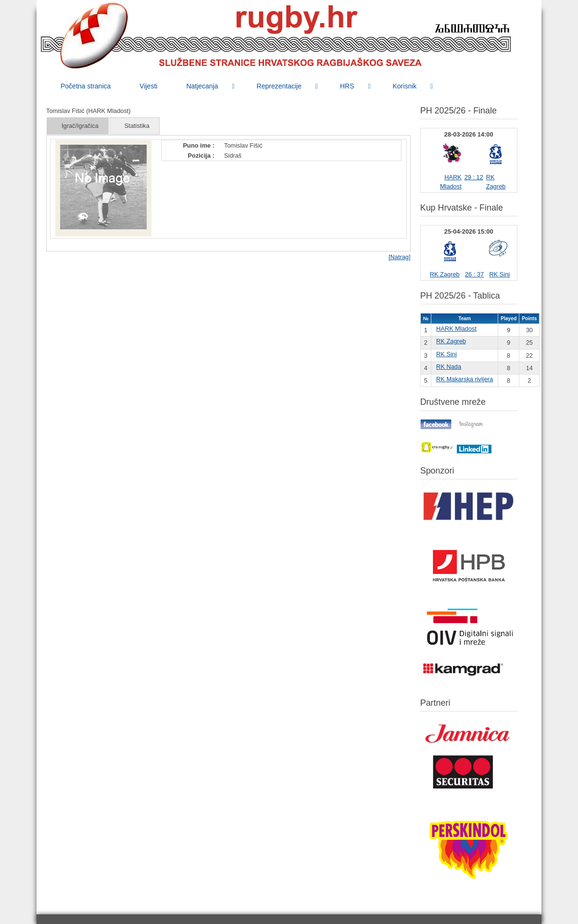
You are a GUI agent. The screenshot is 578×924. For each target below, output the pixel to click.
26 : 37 (474, 274)
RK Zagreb (445, 274)
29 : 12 (474, 177)
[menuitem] (86, 86)
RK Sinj (499, 274)
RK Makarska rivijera (465, 379)
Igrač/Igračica (80, 126)
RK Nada (449, 367)
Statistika (137, 126)
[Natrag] (400, 257)
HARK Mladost (456, 329)
